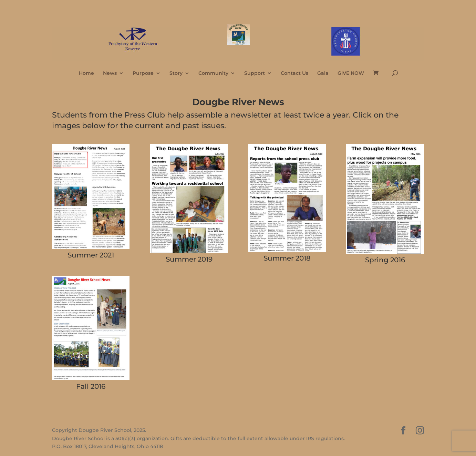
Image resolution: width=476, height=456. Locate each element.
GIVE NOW (351, 73)
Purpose (143, 73)
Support (255, 73)
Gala (323, 73)
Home (86, 73)
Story (176, 73)
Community (213, 73)
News (110, 73)
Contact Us (294, 73)
